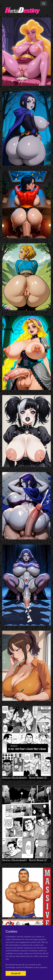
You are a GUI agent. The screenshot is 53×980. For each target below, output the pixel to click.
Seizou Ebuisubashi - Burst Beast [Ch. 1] (27, 860)
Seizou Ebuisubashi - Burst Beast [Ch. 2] (27, 778)
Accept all (16, 973)
